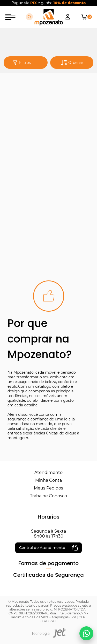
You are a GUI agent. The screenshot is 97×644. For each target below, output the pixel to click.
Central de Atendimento (48, 548)
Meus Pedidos (48, 488)
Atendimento (48, 472)
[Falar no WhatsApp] (86, 633)
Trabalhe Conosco (48, 496)
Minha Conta (48, 480)
